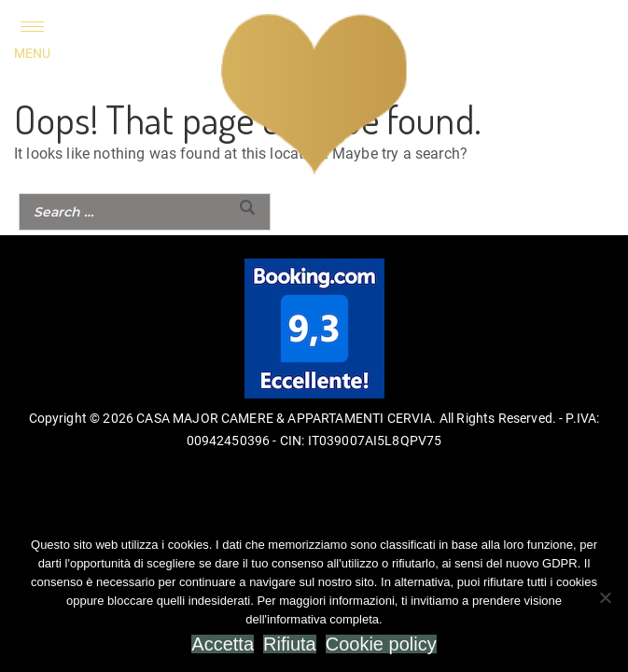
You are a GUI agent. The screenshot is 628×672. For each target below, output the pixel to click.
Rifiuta (290, 644)
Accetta (223, 644)
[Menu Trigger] (32, 40)
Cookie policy (381, 644)
